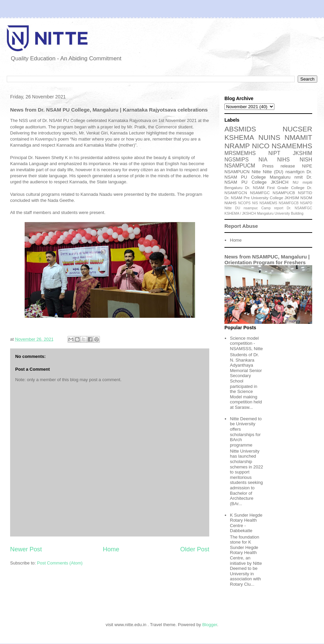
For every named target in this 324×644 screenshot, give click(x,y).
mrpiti (307, 182)
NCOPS (245, 203)
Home (111, 549)
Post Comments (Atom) (60, 563)
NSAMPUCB (284, 193)
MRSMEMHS (240, 153)
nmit (299, 177)
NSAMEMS (268, 203)
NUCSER (297, 129)
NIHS (283, 160)
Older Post (195, 549)
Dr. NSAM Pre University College (254, 198)
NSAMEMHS (292, 146)
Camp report (272, 208)
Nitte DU (232, 208)
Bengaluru (233, 188)
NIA (263, 160)
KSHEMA (239, 137)
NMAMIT (298, 137)
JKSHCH (280, 182)
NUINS (269, 137)
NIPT (274, 153)
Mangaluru (265, 213)
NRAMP (237, 146)
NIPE (307, 166)
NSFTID (305, 193)
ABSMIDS (240, 129)
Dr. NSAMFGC (300, 208)
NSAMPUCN (237, 172)
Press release (279, 166)
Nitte (256, 172)
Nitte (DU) (273, 172)
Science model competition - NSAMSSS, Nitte (246, 343)
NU (295, 182)
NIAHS (231, 203)
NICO (261, 146)
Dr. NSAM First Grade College (275, 188)
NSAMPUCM (240, 166)
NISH (306, 160)
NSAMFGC (260, 193)
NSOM (306, 198)
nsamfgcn (295, 172)
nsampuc (251, 208)
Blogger (210, 625)
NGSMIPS (237, 160)
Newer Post (26, 549)
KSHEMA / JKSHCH (240, 213)
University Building (289, 213)
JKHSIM (292, 198)
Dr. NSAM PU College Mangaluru (268, 174)
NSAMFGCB (289, 203)
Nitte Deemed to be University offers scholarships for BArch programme (246, 432)
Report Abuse (241, 226)
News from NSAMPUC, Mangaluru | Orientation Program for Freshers (267, 259)
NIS (255, 203)
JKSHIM (303, 153)
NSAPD (306, 203)
